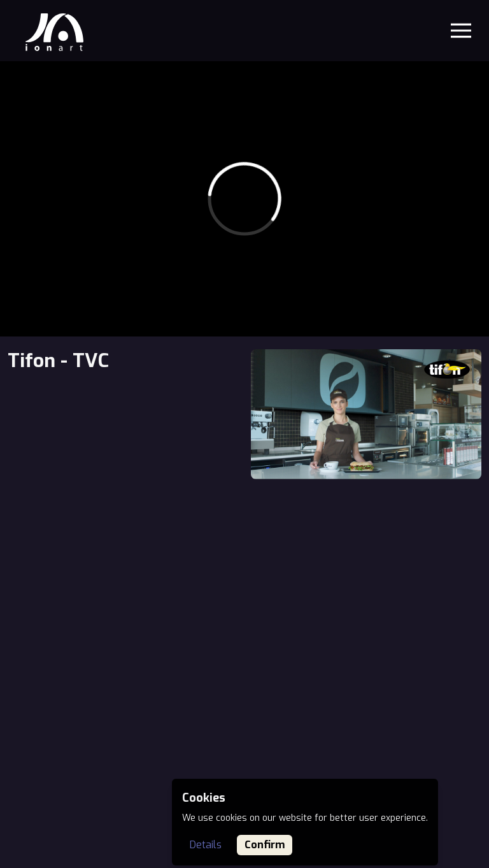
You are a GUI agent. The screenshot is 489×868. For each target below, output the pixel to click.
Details (206, 845)
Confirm (265, 845)
